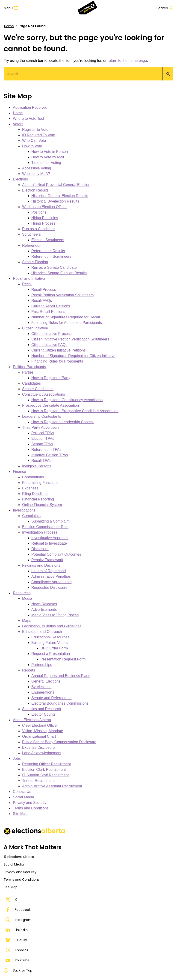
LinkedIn (17, 930)
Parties (28, 372)
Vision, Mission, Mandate (43, 731)
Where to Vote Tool (28, 119)
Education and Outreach (42, 632)
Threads (17, 950)
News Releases (44, 604)
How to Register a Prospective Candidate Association (75, 411)
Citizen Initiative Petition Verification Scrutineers (70, 339)
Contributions (33, 477)
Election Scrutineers (48, 240)
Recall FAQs (42, 301)
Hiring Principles (45, 218)
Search (165, 8)
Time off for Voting (46, 163)
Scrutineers (31, 234)
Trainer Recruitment (38, 781)
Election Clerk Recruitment (44, 770)
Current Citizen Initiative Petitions (59, 350)
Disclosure (40, 549)
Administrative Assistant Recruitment (52, 786)
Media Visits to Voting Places (55, 615)
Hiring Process (43, 223)
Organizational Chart (39, 736)
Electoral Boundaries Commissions (60, 703)
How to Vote (32, 146)
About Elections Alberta (32, 720)
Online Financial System (42, 505)
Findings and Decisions (41, 565)
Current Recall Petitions (51, 306)
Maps (27, 621)
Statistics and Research (41, 709)
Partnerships (42, 665)
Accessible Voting (37, 168)
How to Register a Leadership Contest (62, 422)
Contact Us (22, 792)
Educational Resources (50, 637)
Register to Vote (35, 130)
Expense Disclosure (38, 747)
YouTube (18, 960)
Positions (39, 212)
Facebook (18, 910)
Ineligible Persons (37, 466)
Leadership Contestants (42, 416)
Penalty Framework (47, 560)
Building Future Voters (49, 643)
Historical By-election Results (55, 201)
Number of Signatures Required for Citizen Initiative (73, 356)
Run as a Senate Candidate (54, 267)
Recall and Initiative (29, 279)
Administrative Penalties (51, 576)
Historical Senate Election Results (59, 273)
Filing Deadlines (35, 494)
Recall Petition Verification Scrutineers (62, 295)
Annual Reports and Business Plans (61, 676)
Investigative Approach (50, 538)
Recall (27, 284)
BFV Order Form (54, 648)
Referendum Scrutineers (51, 256)
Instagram (19, 920)
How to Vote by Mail (48, 157)
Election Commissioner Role (45, 527)
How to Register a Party (51, 378)
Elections (20, 179)
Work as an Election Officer (44, 207)
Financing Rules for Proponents (57, 361)
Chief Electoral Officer (40, 725)
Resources (22, 593)
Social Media (24, 797)
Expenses (30, 488)
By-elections (41, 687)
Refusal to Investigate (49, 543)
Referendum (32, 245)
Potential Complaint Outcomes (56, 554)
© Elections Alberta (19, 857)
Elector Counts (43, 714)
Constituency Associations (44, 394)
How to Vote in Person (50, 152)
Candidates (31, 383)
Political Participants (29, 367)
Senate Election (35, 262)
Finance (19, 472)
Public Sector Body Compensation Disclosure (59, 742)
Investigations (24, 510)
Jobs (17, 759)
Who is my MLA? (36, 174)
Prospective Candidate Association (50, 405)
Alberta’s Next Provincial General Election (56, 185)
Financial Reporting (38, 499)
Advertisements (44, 610)
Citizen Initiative (35, 328)
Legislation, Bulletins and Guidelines (52, 626)
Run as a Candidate (38, 229)
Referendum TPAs (46, 450)
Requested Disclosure (49, 587)
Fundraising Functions (40, 483)
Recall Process (44, 290)
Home (9, 26)
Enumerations (43, 692)
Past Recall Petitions (48, 312)
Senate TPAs (42, 444)
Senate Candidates (38, 389)
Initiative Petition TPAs (50, 455)
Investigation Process (40, 532)
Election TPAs (43, 439)
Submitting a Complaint (50, 521)
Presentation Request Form (63, 659)
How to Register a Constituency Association (67, 400)
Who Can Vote (34, 141)
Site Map (20, 814)
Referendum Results (48, 251)
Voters (18, 124)
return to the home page (127, 61)
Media (27, 599)
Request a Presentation (51, 654)
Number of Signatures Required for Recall (66, 317)
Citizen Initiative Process (51, 334)
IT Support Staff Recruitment (45, 775)
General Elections (46, 681)
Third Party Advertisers (41, 427)
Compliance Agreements (51, 582)
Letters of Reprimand (49, 571)
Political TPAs (43, 433)
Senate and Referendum (51, 698)
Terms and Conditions (31, 808)
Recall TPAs (41, 461)
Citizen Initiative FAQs (49, 345)
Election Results (35, 190)
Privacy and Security (30, 803)
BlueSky (16, 940)
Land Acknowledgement (42, 753)
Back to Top (18, 970)
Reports (29, 670)
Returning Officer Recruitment (46, 764)
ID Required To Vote (39, 135)
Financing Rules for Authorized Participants (67, 323)
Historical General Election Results (60, 196)
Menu (11, 8)
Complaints (31, 516)
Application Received (30, 107)
